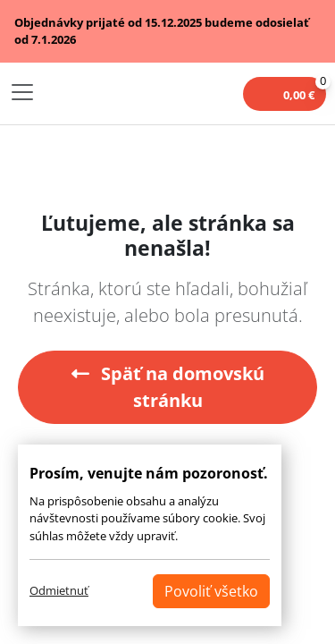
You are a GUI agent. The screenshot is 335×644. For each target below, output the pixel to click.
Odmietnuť (59, 590)
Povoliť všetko (211, 591)
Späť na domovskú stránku (168, 387)
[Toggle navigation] (22, 92)
